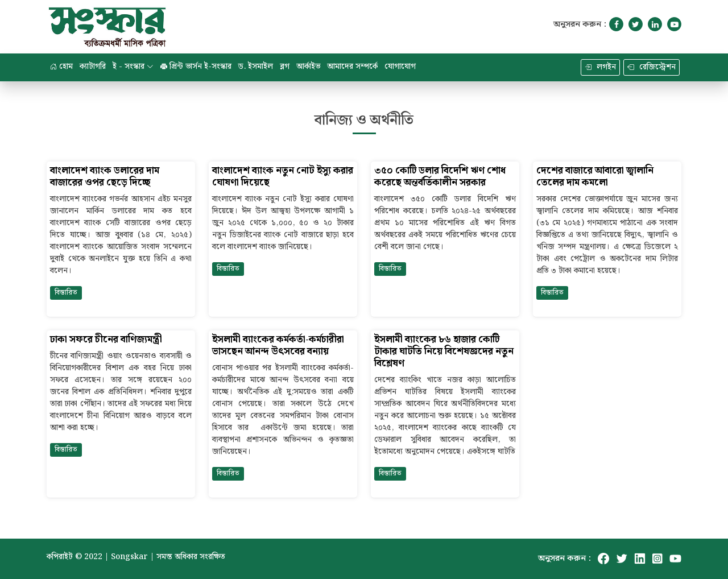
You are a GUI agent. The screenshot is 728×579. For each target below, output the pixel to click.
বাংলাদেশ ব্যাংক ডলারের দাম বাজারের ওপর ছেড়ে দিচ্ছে (105, 177)
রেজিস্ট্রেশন (652, 67)
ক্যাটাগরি (93, 67)
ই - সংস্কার (133, 67)
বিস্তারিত (66, 293)
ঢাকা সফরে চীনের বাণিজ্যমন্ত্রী (106, 340)
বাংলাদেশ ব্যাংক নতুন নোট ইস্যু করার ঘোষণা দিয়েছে (283, 177)
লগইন (600, 67)
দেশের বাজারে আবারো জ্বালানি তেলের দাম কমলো (595, 177)
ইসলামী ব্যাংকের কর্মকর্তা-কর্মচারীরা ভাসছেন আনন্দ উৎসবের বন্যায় (278, 346)
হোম (61, 67)
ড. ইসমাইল (256, 67)
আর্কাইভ (308, 67)
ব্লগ (285, 67)
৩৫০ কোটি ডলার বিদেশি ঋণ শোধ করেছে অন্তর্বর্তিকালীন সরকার (440, 177)
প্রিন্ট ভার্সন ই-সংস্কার (196, 67)
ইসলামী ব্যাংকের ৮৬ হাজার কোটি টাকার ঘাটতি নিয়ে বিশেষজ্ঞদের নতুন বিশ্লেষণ (444, 352)
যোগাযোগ (400, 67)
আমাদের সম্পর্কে (352, 67)
